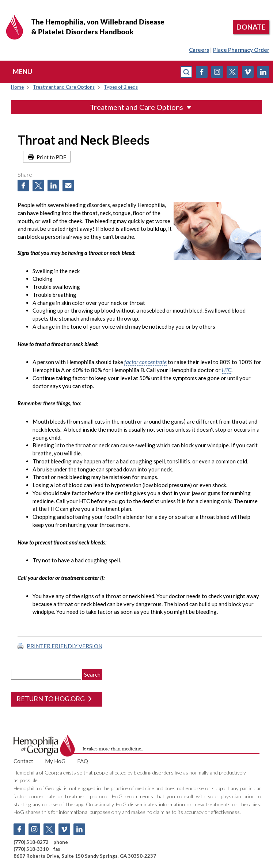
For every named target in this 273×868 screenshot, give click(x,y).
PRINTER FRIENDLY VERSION (65, 646)
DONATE (251, 27)
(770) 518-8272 (31, 842)
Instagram (217, 72)
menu (22, 72)
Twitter (232, 72)
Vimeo (248, 72)
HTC (227, 370)
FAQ (83, 761)
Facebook (202, 72)
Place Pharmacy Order (241, 50)
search (186, 72)
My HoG (55, 761)
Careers (199, 50)
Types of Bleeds (121, 87)
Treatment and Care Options (64, 87)
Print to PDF (47, 157)
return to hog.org (54, 699)
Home (17, 87)
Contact (23, 761)
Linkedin (263, 72)
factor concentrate (145, 362)
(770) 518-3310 (31, 849)
